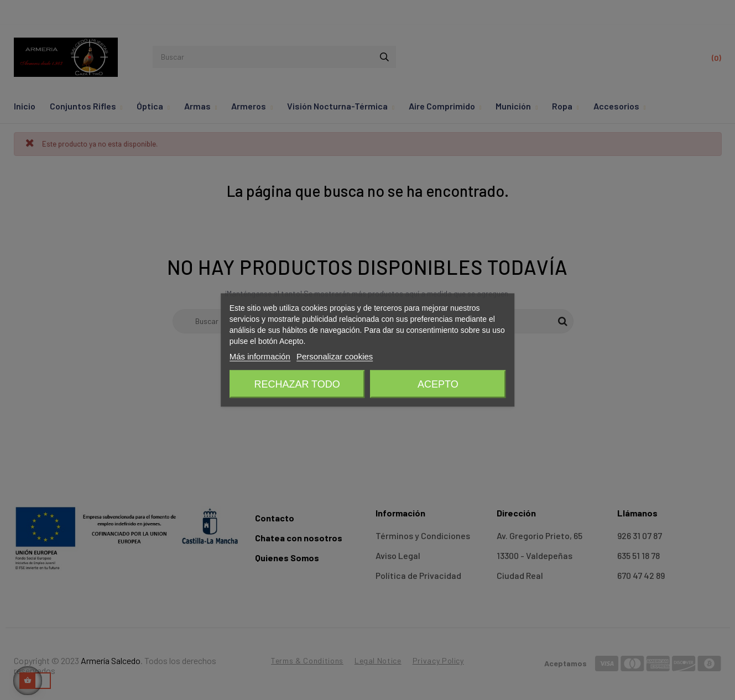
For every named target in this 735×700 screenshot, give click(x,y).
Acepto (438, 384)
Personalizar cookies (335, 356)
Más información (260, 356)
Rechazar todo (297, 384)
